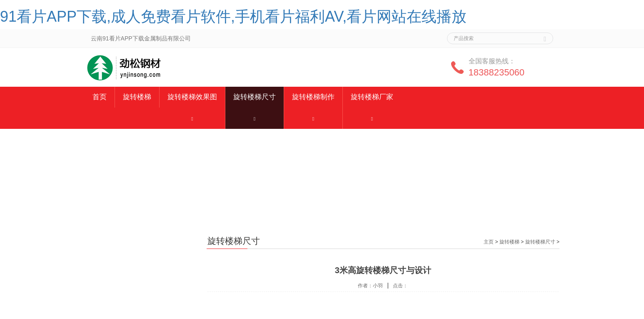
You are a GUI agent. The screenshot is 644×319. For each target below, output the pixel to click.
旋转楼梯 (137, 97)
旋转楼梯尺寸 (255, 97)
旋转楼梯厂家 (372, 97)
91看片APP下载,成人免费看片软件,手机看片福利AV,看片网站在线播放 (233, 16)
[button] (192, 118)
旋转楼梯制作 (313, 97)
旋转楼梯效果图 (192, 97)
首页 (100, 97)
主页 (489, 242)
